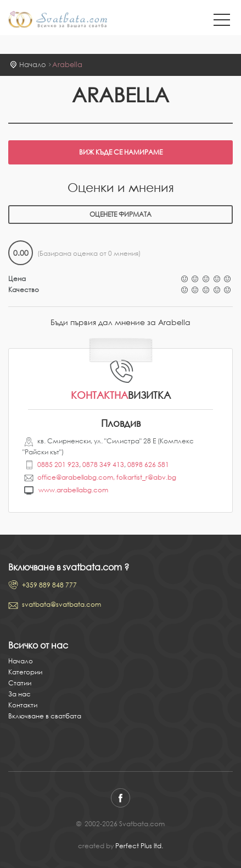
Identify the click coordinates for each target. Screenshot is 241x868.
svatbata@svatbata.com (61, 604)
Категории (25, 672)
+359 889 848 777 (49, 585)
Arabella (67, 65)
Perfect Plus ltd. (139, 846)
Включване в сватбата (45, 716)
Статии (20, 683)
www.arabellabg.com (73, 490)
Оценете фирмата (120, 214)
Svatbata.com (58, 20)
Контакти (23, 705)
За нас (19, 694)
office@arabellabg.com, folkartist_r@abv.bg (107, 477)
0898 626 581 (148, 465)
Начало (33, 65)
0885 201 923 (58, 465)
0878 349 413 (103, 465)
